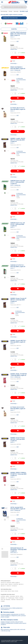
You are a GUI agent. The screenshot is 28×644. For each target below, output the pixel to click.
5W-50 (17, 591)
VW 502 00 (16, 584)
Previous (2, 79)
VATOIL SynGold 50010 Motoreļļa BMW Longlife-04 (19, 509)
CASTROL (3, 596)
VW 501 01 (9, 586)
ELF (7, 598)
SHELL (22, 596)
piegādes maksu (14, 49)
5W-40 (6, 591)
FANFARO (13, 600)
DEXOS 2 (11, 584)
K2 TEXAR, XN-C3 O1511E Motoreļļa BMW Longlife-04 (19, 109)
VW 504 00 (9, 583)
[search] (14, 7)
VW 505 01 (15, 586)
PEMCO (17, 598)
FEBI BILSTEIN (20, 600)
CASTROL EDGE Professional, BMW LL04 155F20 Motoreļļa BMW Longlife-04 (19, 35)
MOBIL (8, 596)
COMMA (3, 601)
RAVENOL (8, 600)
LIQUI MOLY (12, 596)
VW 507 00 (3, 583)
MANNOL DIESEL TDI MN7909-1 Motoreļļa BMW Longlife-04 (19, 375)
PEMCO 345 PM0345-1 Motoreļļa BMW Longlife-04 (19, 69)
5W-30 (2, 591)
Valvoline (21, 598)
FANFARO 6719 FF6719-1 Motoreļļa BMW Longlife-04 (19, 267)
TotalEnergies (11, 598)
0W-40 (13, 591)
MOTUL (18, 596)
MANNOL (3, 598)
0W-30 (9, 591)
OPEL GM (3, 600)
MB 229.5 (21, 584)
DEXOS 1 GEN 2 (4, 584)
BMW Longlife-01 (16, 583)
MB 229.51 (3, 586)
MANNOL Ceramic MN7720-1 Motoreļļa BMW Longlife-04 (19, 342)
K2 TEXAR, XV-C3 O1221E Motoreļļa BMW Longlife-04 (19, 409)
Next (8, 79)
